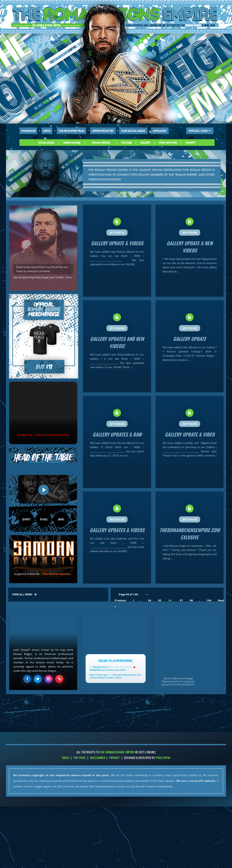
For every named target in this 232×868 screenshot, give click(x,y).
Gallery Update (190, 339)
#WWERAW (96, 670)
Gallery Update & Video (190, 434)
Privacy (114, 758)
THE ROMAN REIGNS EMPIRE (117, 752)
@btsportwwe (100, 667)
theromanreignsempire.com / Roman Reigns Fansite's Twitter (115, 676)
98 (191, 600)
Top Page (79, 758)
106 (209, 600)
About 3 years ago (98, 675)
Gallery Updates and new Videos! (117, 342)
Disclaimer (98, 758)
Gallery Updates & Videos (117, 530)
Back (65, 758)
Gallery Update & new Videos (190, 247)
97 (181, 600)
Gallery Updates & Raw (117, 434)
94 (150, 600)
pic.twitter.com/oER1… (115, 670)
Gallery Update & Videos (117, 243)
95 (160, 600)
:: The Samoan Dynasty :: (56, 574)
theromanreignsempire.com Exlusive (190, 534)
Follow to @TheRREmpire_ (116, 661)
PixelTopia (163, 758)
